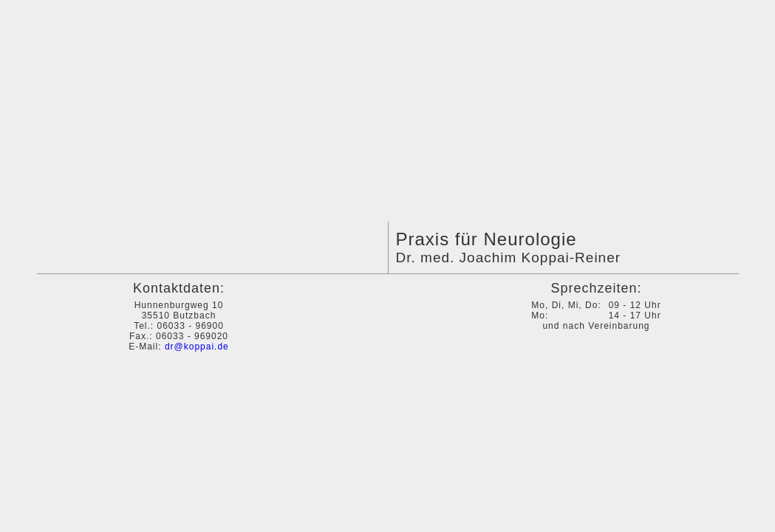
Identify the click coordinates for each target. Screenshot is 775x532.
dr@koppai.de (197, 347)
